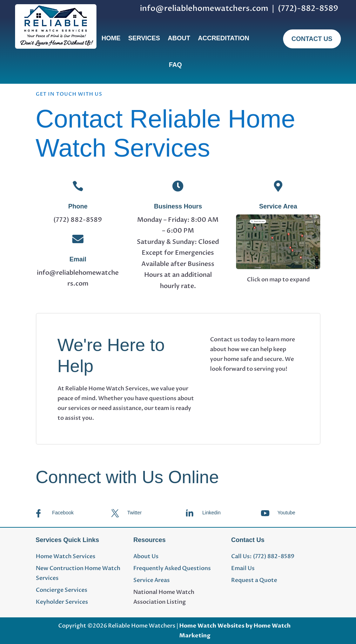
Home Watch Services (66, 556)
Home (111, 38)
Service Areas (152, 580)
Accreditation (223, 38)
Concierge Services (62, 590)
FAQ (175, 65)
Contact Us (312, 39)
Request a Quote (254, 580)
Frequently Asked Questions (172, 568)
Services (144, 38)
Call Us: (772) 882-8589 (263, 556)
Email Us (243, 568)
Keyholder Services (62, 602)
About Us (146, 556)
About (179, 38)
